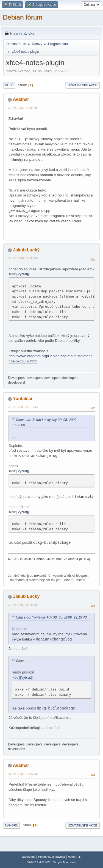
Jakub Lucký (26, 250)
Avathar (21, 99)
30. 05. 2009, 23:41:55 (23, 605)
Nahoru (12, 825)
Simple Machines (65, 862)
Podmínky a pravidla (52, 857)
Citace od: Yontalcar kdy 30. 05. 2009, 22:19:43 (51, 617)
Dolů (9, 85)
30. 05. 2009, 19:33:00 (23, 258)
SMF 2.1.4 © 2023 (39, 862)
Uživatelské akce (83, 85)
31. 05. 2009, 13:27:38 (23, 774)
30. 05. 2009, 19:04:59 (23, 108)
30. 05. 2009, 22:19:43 (23, 407)
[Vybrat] (22, 274)
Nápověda (29, 857)
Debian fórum (23, 17)
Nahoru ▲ (74, 857)
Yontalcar (23, 399)
